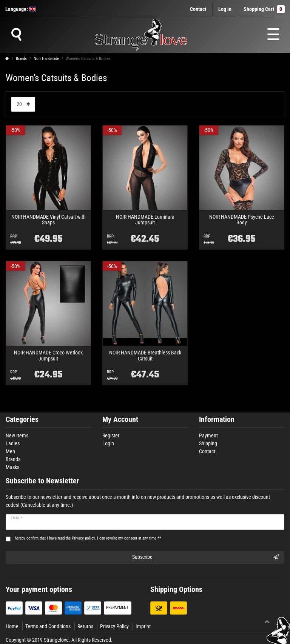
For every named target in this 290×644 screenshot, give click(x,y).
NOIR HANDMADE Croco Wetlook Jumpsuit (48, 356)
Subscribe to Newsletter (42, 481)
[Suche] (16, 35)
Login (108, 443)
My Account (120, 419)
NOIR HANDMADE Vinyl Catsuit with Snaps (49, 220)
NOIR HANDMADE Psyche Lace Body (242, 220)
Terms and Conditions (48, 626)
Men (10, 451)
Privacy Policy (114, 626)
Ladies (13, 443)
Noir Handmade (46, 59)
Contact (198, 9)
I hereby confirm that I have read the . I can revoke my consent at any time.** (87, 538)
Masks (12, 467)
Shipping (208, 443)
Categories (22, 419)
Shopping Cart (264, 9)
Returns (85, 626)
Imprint (143, 626)
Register (111, 435)
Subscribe (205, 557)
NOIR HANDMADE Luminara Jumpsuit (145, 220)
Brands (21, 59)
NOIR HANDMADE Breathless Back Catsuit (145, 356)
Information (217, 419)
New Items (17, 435)
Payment (208, 435)
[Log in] (225, 9)
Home (12, 626)
